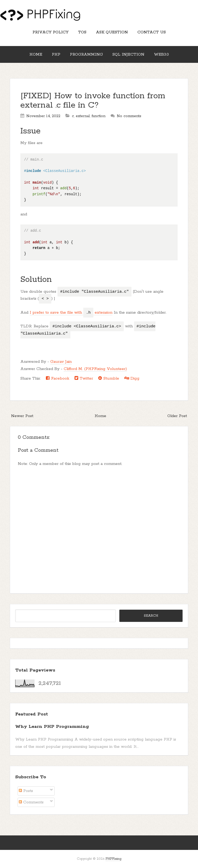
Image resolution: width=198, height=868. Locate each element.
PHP (56, 54)
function (98, 116)
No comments (129, 116)
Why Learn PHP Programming (52, 727)
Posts (26, 791)
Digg (132, 378)
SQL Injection (128, 54)
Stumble (109, 378)
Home (36, 54)
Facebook (58, 378)
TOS (82, 32)
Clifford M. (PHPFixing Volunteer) (95, 369)
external (83, 116)
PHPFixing (113, 859)
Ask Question (112, 32)
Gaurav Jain (61, 362)
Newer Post (22, 416)
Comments (31, 802)
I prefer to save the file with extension (71, 313)
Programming (86, 54)
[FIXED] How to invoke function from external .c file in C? (93, 101)
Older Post (177, 416)
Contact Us (152, 32)
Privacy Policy (51, 32)
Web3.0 (161, 54)
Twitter (84, 378)
